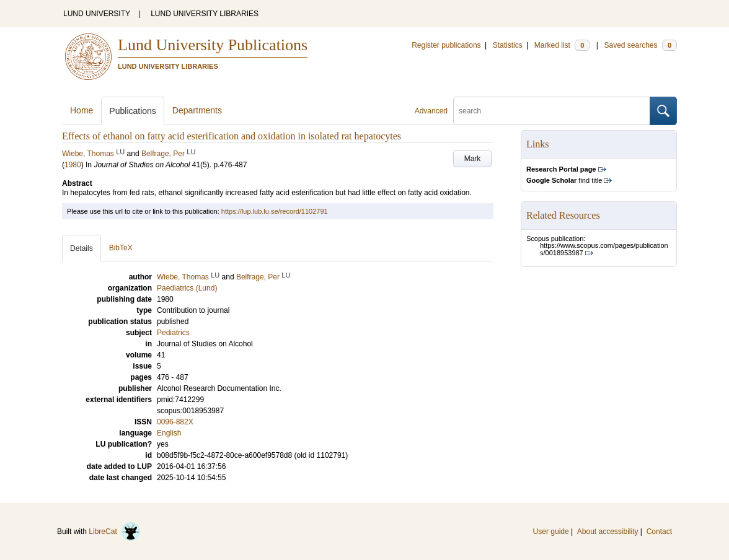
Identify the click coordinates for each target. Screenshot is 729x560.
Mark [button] (473, 159)
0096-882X (175, 422)
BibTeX (121, 248)
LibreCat (115, 532)
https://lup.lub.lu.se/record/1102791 (275, 211)
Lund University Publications (213, 45)
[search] (552, 111)
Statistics (508, 45)
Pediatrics (173, 333)
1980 (73, 165)
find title (564, 180)
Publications (133, 111)
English (169, 433)
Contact (659, 532)
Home (82, 110)
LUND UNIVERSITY (97, 14)
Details (82, 248)
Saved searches (640, 45)
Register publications (446, 45)
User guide (551, 532)
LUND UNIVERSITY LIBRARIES (205, 14)
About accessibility (608, 532)
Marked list (562, 45)
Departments (197, 110)
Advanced (431, 111)
